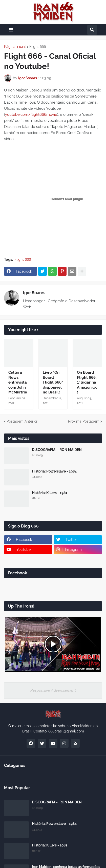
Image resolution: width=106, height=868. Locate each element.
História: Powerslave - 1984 (54, 471)
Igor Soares (34, 293)
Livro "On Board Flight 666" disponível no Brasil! (53, 382)
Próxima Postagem (84, 421)
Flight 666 (38, 47)
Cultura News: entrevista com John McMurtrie (18, 382)
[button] (11, 30)
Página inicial (15, 47)
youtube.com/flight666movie (31, 115)
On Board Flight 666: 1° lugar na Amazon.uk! (87, 382)
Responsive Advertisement (53, 690)
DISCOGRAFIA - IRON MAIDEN (57, 450)
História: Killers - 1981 (50, 493)
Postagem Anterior (22, 421)
